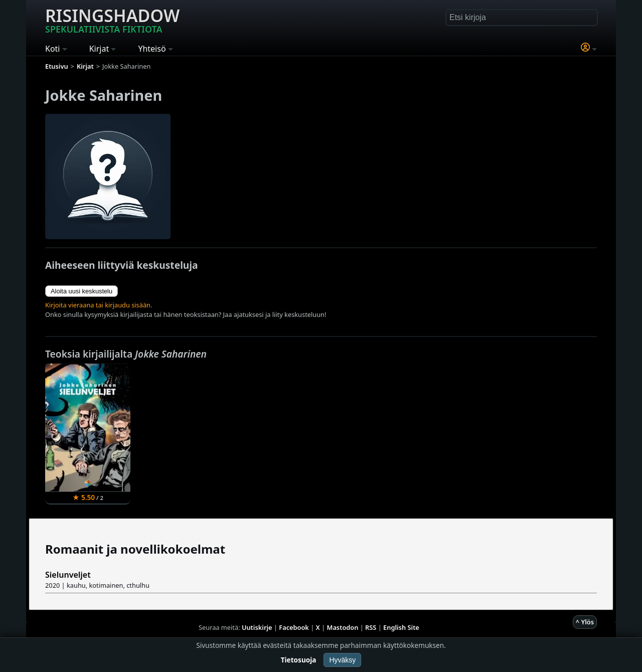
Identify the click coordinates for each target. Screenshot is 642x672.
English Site (401, 627)
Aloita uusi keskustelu (82, 291)
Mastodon (343, 627)
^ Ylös (585, 622)
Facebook (294, 627)
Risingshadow (112, 20)
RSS (371, 627)
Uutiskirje (257, 627)
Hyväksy (342, 660)
